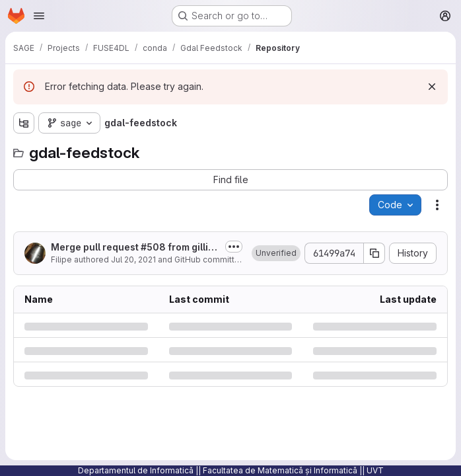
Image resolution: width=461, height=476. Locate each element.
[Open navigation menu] (39, 16)
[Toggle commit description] (234, 247)
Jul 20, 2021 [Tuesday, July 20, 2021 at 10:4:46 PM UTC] (133, 259)
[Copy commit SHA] (374, 253)
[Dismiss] (432, 87)
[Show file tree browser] (24, 123)
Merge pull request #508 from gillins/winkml (132, 248)
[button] (276, 253)
